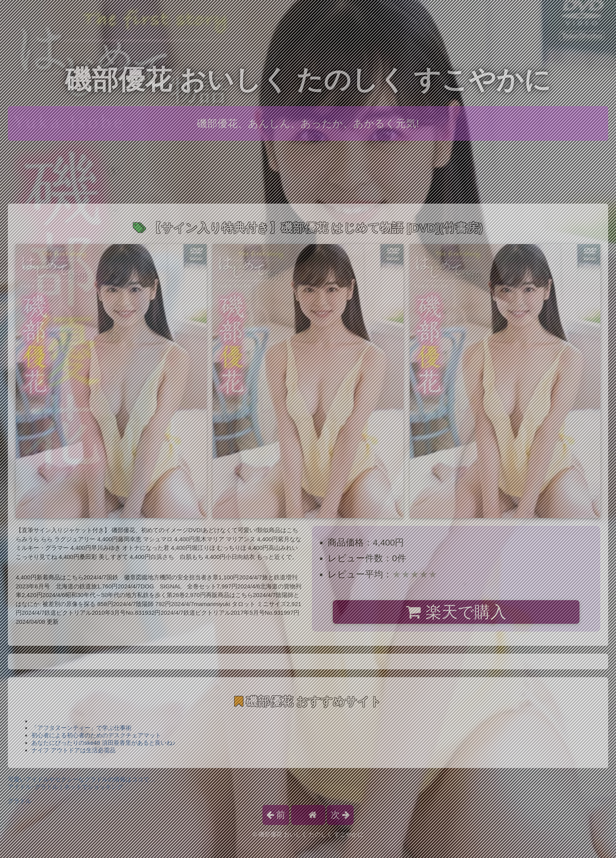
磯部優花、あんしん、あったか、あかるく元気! (308, 123)
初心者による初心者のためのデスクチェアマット (96, 735)
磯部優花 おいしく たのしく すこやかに (308, 80)
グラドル (20, 801)
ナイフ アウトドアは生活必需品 (73, 750)
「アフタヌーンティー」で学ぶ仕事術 (82, 728)
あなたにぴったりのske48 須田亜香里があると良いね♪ (104, 743)
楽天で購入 (456, 612)
